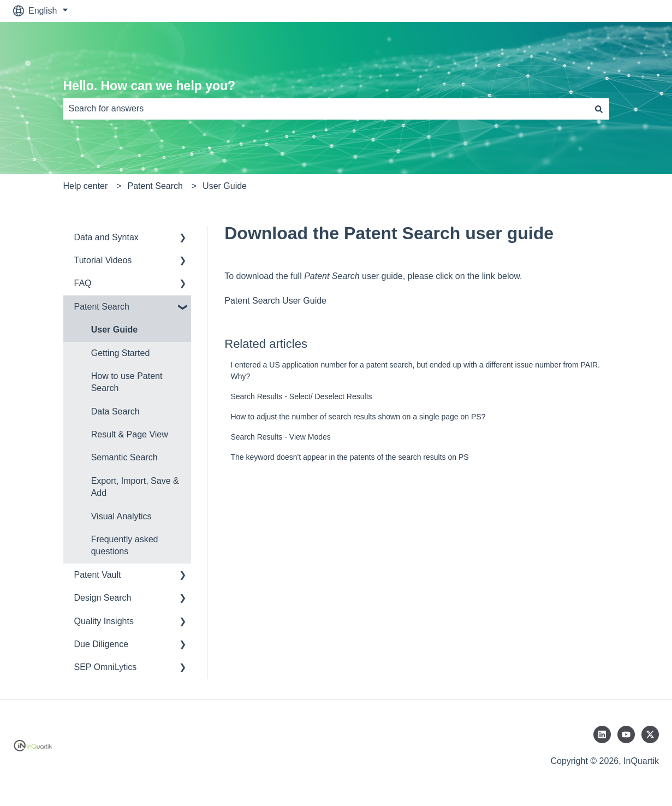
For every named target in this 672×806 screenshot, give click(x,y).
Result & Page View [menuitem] (130, 434)
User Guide (225, 186)
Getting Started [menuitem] (121, 353)
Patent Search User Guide (275, 301)
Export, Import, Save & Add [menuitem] (135, 487)
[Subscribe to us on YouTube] (626, 734)
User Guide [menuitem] (114, 330)
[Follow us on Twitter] (650, 734)
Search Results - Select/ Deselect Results (301, 396)
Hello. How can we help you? (150, 86)
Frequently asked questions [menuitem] (125, 545)
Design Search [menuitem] (103, 598)
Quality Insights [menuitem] (104, 621)
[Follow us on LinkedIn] (602, 734)
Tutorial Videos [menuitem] (103, 260)
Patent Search (155, 186)
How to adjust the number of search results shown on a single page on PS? (358, 417)
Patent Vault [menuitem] (98, 575)
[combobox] (326, 109)
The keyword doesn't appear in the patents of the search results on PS (349, 457)
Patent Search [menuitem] (102, 307)
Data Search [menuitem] (115, 411)
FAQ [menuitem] (83, 283)
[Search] (599, 109)
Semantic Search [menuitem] (124, 457)
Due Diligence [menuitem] (102, 644)
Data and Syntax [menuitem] (106, 237)
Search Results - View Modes (280, 437)
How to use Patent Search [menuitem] (127, 382)
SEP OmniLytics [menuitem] (106, 667)
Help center (86, 186)
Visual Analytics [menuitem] (121, 516)
